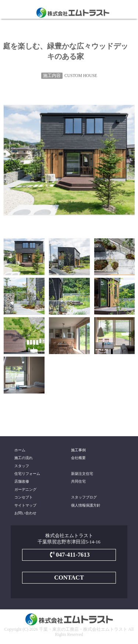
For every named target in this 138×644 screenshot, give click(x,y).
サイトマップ (25, 505)
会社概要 (78, 458)
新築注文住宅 (82, 474)
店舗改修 (22, 481)
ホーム (20, 450)
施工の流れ (24, 458)
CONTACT (69, 577)
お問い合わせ (25, 513)
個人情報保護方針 (86, 505)
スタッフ (22, 466)
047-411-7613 (69, 555)
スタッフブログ (84, 497)
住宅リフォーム (27, 474)
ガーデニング (25, 489)
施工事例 (78, 450)
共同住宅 (78, 481)
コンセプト (24, 497)
